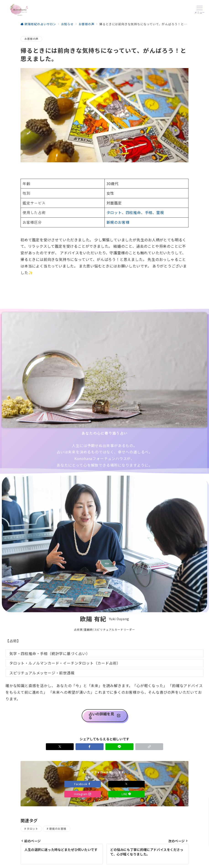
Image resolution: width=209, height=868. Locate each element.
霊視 (160, 212)
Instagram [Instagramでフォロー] (82, 794)
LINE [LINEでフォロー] (126, 794)
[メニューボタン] (200, 10)
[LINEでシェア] (119, 747)
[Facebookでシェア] (90, 747)
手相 (149, 212)
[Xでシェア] (60, 747)
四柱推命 (133, 212)
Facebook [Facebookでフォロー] (83, 784)
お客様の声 (31, 39)
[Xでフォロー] (126, 784)
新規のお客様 (118, 222)
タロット (114, 212)
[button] (149, 747)
